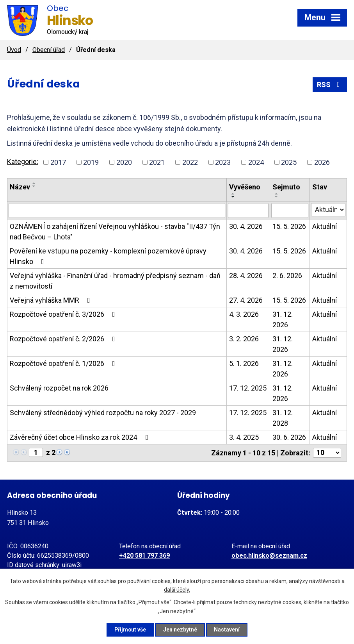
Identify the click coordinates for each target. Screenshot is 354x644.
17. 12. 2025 (248, 388)
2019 (91, 162)
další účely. (177, 590)
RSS (330, 85)
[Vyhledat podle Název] (117, 211)
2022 (190, 162)
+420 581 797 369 (144, 556)
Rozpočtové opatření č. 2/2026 (64, 339)
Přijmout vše (130, 630)
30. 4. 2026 (246, 226)
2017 (58, 162)
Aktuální (325, 226)
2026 (322, 162)
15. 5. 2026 (289, 226)
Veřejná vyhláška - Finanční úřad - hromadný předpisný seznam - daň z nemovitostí (115, 281)
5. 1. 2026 (244, 363)
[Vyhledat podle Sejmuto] (290, 211)
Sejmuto (286, 187)
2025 (289, 162)
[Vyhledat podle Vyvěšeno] (248, 211)
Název (20, 187)
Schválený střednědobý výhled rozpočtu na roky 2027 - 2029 (103, 413)
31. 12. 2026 (283, 319)
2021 (157, 162)
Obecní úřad (49, 50)
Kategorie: (23, 161)
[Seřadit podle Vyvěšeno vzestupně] (233, 194)
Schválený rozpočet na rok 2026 (59, 388)
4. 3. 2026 (244, 314)
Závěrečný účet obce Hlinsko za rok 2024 (80, 437)
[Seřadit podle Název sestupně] (34, 186)
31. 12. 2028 (283, 418)
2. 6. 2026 (287, 276)
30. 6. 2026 (289, 437)
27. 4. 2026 (246, 300)
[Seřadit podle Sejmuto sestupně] (277, 197)
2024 (256, 162)
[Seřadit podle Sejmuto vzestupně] (277, 194)
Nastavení (228, 630)
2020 (124, 162)
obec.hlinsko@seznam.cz (269, 556)
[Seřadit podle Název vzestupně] (34, 183)
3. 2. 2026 (244, 339)
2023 (223, 162)
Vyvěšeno (245, 187)
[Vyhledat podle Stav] (328, 210)
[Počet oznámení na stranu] (327, 453)
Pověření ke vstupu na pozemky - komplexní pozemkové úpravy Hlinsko (108, 256)
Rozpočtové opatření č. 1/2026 (64, 363)
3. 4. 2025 (244, 437)
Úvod (14, 50)
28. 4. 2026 (246, 276)
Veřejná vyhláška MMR (52, 300)
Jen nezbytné (181, 630)
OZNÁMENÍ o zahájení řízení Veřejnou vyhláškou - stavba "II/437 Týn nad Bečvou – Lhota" (115, 232)
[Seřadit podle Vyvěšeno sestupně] (233, 197)
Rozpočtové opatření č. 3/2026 (64, 314)
